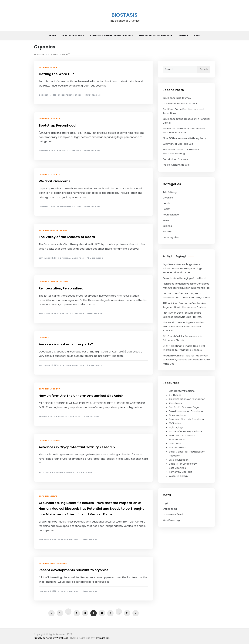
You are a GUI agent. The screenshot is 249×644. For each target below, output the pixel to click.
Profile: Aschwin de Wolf (177, 165)
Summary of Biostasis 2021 (178, 144)
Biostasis (124, 15)
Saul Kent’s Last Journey (177, 98)
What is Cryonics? (73, 36)
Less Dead (175, 444)
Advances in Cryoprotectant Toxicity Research (77, 447)
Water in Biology (178, 476)
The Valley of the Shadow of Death (67, 237)
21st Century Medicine (182, 391)
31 (127, 613)
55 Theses (175, 395)
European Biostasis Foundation (187, 419)
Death (55, 230)
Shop (197, 36)
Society (56, 67)
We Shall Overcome (55, 181)
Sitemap (183, 36)
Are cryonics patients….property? (66, 344)
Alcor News (175, 403)
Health (167, 209)
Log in (166, 503)
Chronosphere (177, 415)
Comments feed (173, 514)
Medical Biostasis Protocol (156, 36)
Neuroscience (59, 563)
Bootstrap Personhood (57, 125)
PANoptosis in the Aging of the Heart (184, 278)
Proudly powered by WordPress (51, 638)
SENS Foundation (179, 460)
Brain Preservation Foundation (187, 411)
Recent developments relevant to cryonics (74, 570)
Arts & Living (170, 192)
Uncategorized (171, 237)
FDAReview (175, 423)
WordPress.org (171, 520)
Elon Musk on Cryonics (175, 159)
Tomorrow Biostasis (181, 472)
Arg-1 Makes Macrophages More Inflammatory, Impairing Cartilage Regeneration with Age (182, 268)
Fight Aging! (177, 256)
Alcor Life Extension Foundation (187, 399)
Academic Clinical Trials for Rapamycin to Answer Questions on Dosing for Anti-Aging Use (186, 360)
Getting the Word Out (56, 74)
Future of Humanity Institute (186, 431)
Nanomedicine (178, 448)
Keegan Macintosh (71, 95)
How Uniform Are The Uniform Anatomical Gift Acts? (81, 396)
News (54, 496)
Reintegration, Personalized (61, 288)
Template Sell (102, 638)
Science (56, 440)
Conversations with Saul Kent (180, 103)
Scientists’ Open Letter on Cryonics (111, 36)
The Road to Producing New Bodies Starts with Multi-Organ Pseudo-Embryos (183, 326)
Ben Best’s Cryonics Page (184, 407)
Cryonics (44, 67)
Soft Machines (177, 468)
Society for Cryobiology (183, 464)
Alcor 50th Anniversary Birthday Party (184, 138)
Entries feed (170, 509)
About (52, 36)
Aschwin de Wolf (65, 472)
